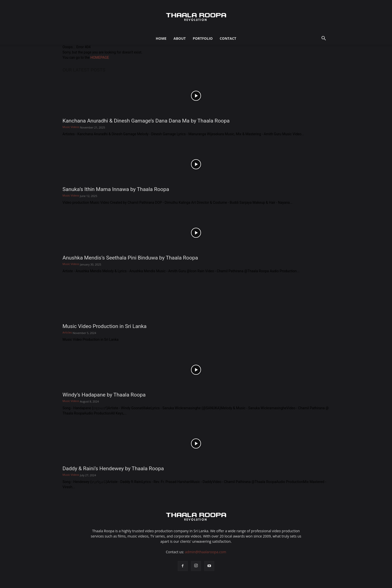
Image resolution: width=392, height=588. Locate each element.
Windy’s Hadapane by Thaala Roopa (104, 395)
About (180, 38)
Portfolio (203, 38)
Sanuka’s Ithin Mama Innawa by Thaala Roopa (116, 189)
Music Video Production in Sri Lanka (104, 326)
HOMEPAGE (100, 57)
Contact (228, 38)
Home (161, 38)
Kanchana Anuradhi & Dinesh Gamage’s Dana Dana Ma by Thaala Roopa (146, 121)
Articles (67, 332)
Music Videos (71, 127)
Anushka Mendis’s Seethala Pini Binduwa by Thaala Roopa (130, 258)
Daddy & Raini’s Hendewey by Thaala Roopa (113, 468)
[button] (323, 39)
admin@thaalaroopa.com (206, 552)
